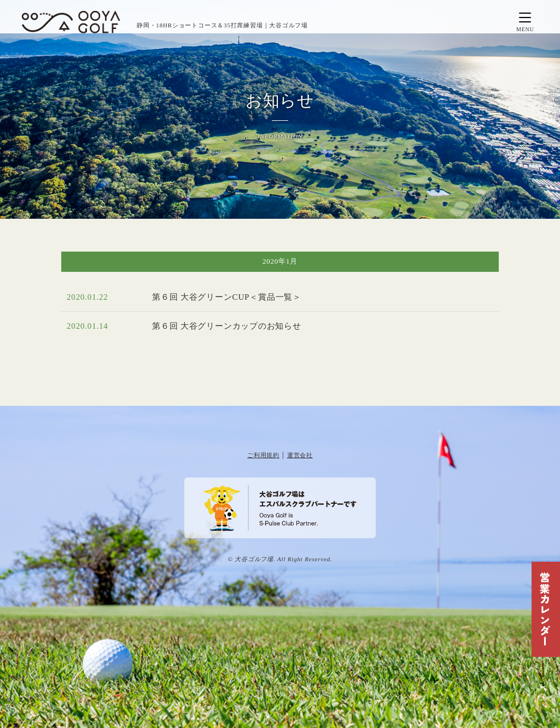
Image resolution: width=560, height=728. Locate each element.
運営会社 (300, 455)
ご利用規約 (263, 455)
